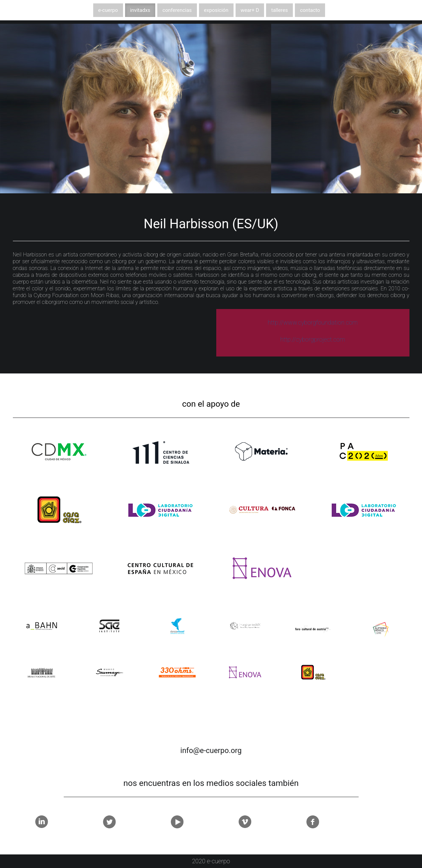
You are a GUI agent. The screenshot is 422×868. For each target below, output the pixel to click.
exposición (216, 10)
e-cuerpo (108, 10)
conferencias (177, 10)
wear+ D (250, 10)
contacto (310, 10)
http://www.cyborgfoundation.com (313, 322)
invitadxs (140, 10)
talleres (279, 10)
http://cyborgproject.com (313, 339)
